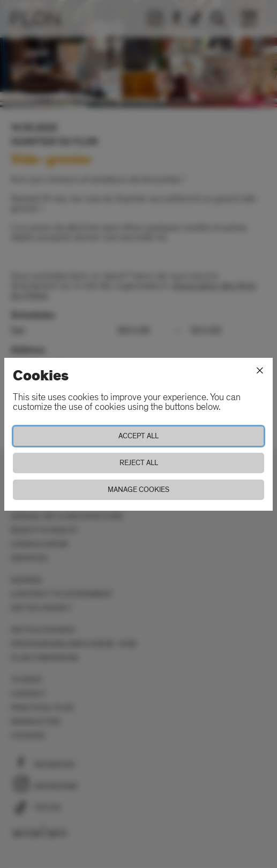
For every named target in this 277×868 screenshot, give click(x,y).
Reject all (139, 463)
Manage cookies (138, 490)
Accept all (138, 436)
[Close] (260, 371)
